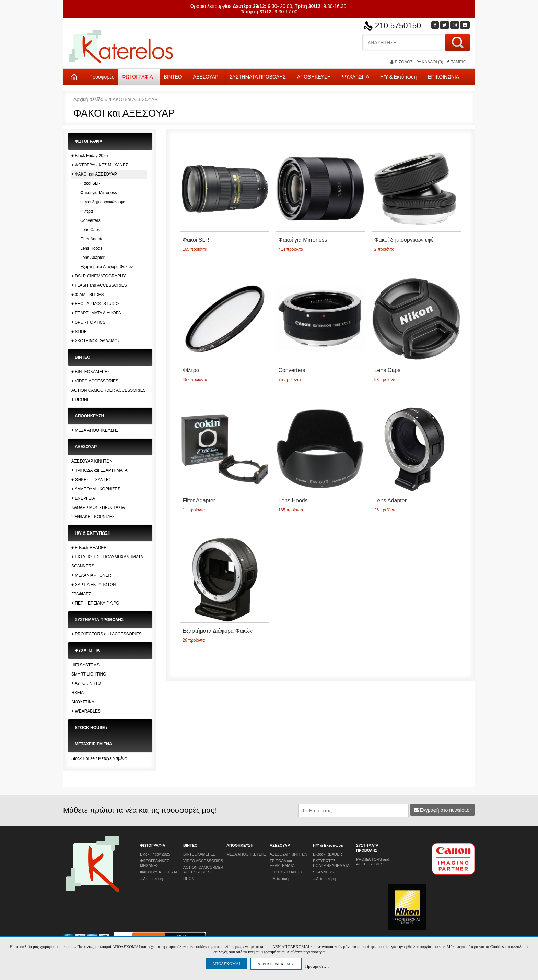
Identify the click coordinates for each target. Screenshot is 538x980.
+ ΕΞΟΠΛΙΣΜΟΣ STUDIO (95, 304)
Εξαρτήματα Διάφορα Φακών (107, 267)
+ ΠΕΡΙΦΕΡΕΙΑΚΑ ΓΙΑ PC (95, 603)
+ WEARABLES (86, 711)
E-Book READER (328, 854)
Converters (90, 220)
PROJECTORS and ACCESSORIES (373, 862)
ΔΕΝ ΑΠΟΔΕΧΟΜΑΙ (276, 964)
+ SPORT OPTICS (88, 322)
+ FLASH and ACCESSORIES (99, 285)
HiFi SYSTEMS (85, 665)
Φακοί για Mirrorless (99, 193)
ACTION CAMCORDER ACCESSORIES (109, 390)
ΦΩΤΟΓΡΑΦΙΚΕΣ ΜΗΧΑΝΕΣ (155, 863)
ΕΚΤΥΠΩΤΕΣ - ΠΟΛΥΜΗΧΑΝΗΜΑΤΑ (331, 863)
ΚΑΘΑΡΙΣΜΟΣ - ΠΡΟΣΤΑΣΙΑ (98, 507)
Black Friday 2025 (155, 854)
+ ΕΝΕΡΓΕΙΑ (83, 498)
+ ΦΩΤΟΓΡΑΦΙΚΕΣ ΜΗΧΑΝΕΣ (100, 165)
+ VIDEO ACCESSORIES (95, 381)
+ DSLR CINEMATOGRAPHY (99, 276)
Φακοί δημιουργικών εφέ (103, 202)
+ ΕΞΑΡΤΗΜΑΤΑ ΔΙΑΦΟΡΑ (96, 313)
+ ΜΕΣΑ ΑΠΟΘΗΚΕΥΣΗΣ (95, 430)
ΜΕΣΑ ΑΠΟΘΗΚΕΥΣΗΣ (246, 854)
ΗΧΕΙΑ (78, 693)
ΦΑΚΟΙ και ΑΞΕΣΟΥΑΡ (133, 99)
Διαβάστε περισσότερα (305, 952)
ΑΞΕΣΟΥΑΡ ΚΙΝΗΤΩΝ (92, 461)
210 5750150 (398, 26)
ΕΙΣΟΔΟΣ (402, 62)
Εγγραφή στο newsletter (443, 810)
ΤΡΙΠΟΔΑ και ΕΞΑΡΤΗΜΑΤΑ (282, 863)
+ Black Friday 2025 (90, 156)
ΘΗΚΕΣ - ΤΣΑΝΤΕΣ (286, 872)
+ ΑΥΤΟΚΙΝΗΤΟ (86, 683)
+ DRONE (81, 399)
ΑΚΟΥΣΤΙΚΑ (83, 702)
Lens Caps (90, 230)
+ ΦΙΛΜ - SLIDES (88, 295)
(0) (430, 62)
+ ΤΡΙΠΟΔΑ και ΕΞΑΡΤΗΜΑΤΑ (99, 470)
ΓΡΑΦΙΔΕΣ (81, 594)
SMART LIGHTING (89, 674)
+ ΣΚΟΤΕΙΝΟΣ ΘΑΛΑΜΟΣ (96, 341)
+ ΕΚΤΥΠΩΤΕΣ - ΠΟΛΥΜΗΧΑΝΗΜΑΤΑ (107, 557)
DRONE (190, 879)
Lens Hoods (91, 248)
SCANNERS (83, 566)
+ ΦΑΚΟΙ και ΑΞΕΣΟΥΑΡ (94, 174)
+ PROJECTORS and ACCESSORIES (107, 634)
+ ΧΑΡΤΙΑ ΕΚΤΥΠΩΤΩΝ (93, 585)
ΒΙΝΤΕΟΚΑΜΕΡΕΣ (199, 854)
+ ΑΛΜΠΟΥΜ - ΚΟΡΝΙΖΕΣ (96, 489)
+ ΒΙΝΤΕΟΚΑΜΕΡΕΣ (91, 372)
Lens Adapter (92, 258)
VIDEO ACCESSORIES (203, 861)
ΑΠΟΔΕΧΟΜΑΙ (226, 964)
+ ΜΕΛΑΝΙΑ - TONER (91, 575)
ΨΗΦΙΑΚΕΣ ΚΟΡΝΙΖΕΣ (93, 517)
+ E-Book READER (89, 548)
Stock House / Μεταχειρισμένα (99, 758)
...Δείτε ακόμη (151, 879)
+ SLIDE (79, 332)
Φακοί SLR (90, 183)
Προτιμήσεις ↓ (317, 966)
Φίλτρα (87, 211)
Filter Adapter (92, 239)
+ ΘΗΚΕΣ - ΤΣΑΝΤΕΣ (91, 480)
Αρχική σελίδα (88, 99)
